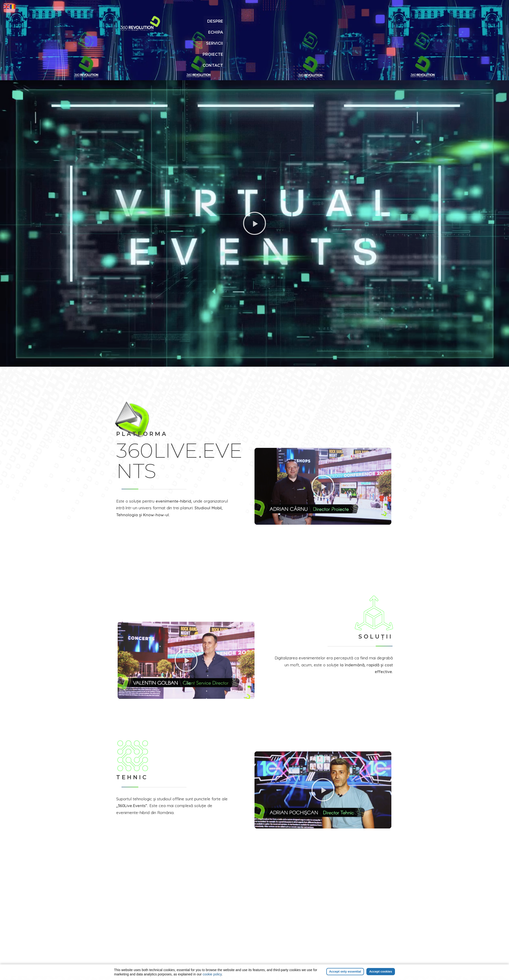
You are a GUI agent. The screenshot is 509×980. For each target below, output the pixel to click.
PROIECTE (347, 21)
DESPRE (275, 21)
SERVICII (321, 21)
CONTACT (374, 21)
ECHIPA (297, 21)
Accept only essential (345, 971)
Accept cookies (381, 971)
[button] (254, 183)
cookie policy (212, 974)
